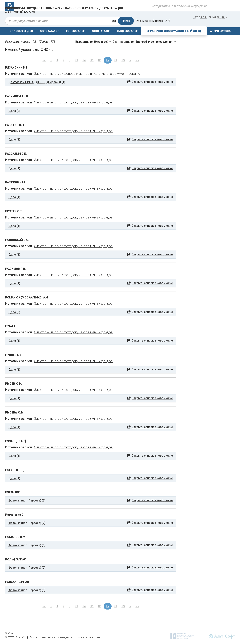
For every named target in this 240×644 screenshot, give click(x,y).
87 (108, 60)
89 (123, 60)
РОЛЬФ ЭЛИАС (16, 559)
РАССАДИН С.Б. (16, 154)
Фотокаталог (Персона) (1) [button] (27, 545)
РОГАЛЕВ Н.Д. (15, 470)
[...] (57, 21)
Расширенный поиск (149, 21)
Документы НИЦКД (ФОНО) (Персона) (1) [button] (37, 82)
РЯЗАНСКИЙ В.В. (17, 68)
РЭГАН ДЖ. (13, 492)
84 (84, 60)
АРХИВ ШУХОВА (220, 31)
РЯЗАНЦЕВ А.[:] (15, 441)
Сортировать (144, 42)
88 (115, 60)
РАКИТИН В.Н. (15, 125)
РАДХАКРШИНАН (17, 582)
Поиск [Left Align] (126, 21)
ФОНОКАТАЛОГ (75, 31)
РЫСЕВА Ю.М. (15, 412)
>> (137, 60)
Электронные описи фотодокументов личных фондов (73, 102)
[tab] (91, 82)
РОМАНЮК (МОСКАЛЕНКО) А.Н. (27, 297)
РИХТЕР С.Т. (14, 211)
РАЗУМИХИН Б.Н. (17, 96)
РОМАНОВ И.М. (16, 537)
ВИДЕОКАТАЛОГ (127, 31)
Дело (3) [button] (14, 312)
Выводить (93, 42)
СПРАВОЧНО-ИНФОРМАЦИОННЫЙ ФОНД (174, 31)
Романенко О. (15, 515)
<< (44, 60)
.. (70, 60)
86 (100, 60)
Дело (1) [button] (14, 140)
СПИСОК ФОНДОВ (21, 31)
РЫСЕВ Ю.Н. (14, 384)
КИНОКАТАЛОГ (101, 31)
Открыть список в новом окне (152, 82)
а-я (168, 21)
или (210, 17)
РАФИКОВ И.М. (15, 182)
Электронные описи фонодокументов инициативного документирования (87, 74)
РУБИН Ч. (12, 326)
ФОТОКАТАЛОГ (49, 31)
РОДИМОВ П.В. (15, 269)
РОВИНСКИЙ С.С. (17, 240)
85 (92, 60)
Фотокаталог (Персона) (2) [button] (27, 500)
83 (76, 60)
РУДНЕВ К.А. (14, 355)
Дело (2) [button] (14, 111)
